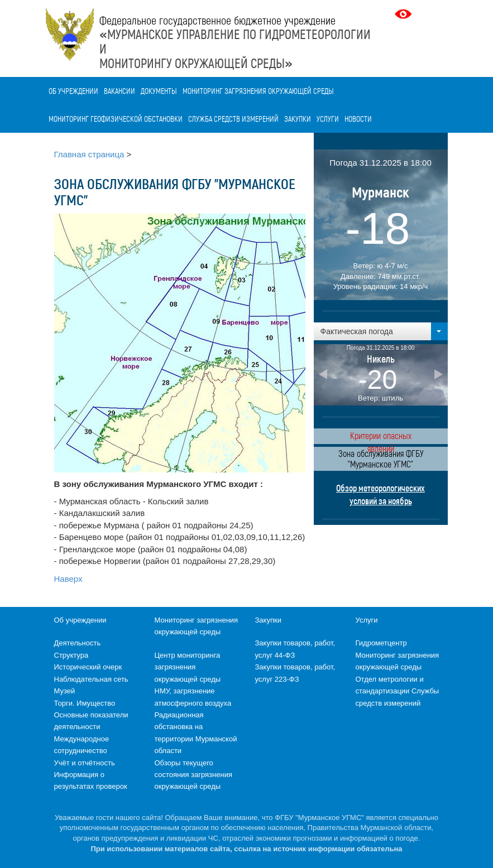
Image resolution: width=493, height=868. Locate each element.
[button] (381, 331)
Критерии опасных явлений (381, 437)
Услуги (328, 119)
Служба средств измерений (233, 119)
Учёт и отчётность (85, 763)
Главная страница (89, 154)
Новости (358, 119)
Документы (159, 91)
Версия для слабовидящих (405, 14)
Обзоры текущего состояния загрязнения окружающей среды (193, 775)
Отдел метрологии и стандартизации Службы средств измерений (398, 691)
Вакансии (119, 91)
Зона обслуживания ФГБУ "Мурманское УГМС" (381, 459)
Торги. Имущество (85, 703)
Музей (65, 691)
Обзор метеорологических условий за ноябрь (380, 494)
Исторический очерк (88, 667)
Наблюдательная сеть (91, 679)
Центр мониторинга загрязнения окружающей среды (188, 667)
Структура (71, 655)
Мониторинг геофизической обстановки (116, 119)
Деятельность (78, 643)
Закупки (298, 119)
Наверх (68, 579)
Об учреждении (73, 91)
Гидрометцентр (381, 643)
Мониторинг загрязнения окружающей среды (258, 91)
